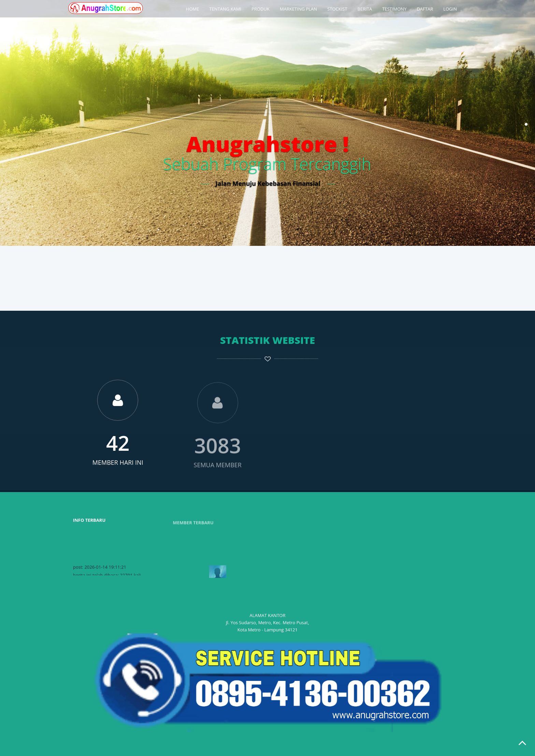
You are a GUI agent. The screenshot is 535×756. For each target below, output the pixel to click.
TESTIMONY (394, 9)
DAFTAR (425, 9)
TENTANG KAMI (225, 9)
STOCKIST (337, 9)
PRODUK (261, 9)
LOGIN (450, 9)
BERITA (365, 9)
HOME (193, 9)
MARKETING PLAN (298, 9)
